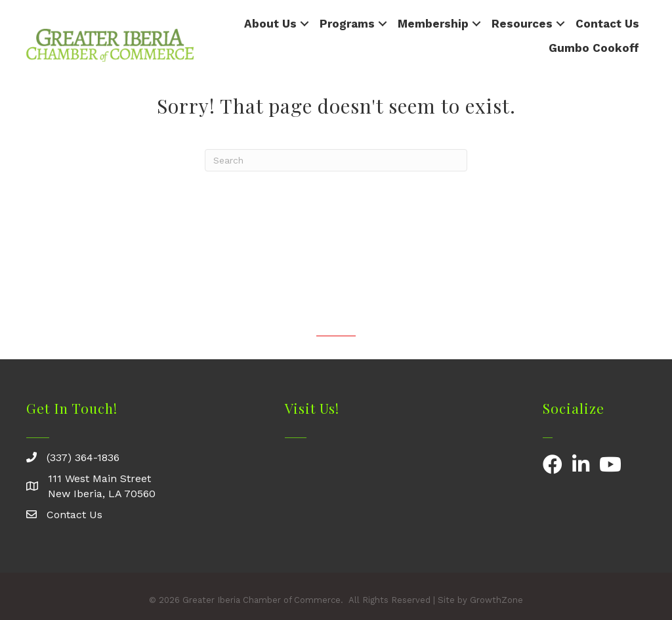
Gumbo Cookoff (594, 48)
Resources (522, 24)
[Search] (336, 160)
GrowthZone (496, 600)
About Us (270, 24)
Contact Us (607, 24)
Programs (347, 24)
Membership (433, 24)
